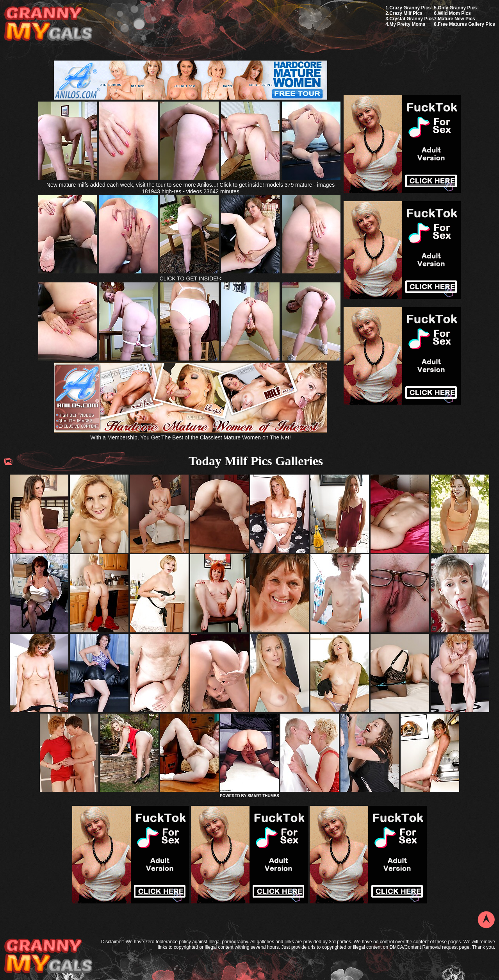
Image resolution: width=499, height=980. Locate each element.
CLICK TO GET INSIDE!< (190, 278)
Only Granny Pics (457, 8)
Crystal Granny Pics (412, 19)
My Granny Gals (48, 24)
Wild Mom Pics (454, 13)
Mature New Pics (456, 19)
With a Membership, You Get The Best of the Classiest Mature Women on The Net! (191, 434)
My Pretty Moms (407, 24)
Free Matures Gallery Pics (466, 24)
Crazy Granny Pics (410, 8)
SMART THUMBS (263, 796)
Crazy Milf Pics (406, 13)
